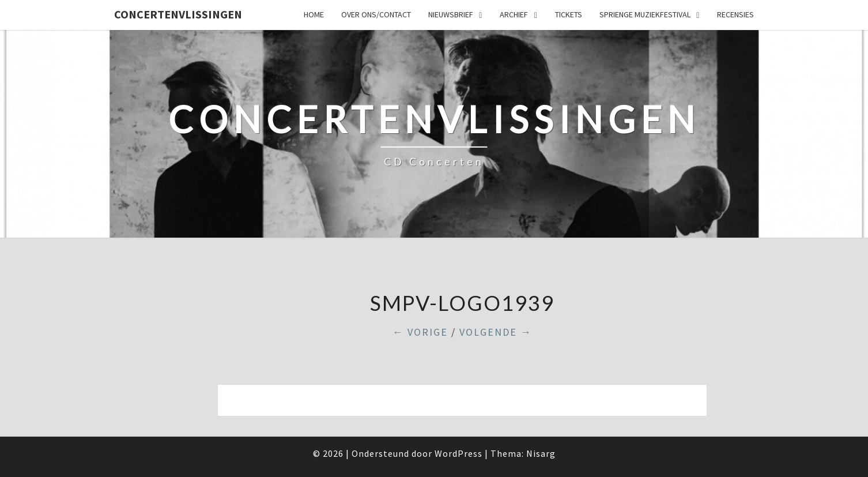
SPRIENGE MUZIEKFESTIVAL (645, 14)
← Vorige (420, 332)
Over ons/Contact (376, 14)
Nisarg (541, 453)
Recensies (735, 14)
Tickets (569, 14)
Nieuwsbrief (451, 14)
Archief (514, 14)
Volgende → (496, 332)
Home (314, 14)
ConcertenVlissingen (178, 14)
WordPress (458, 453)
